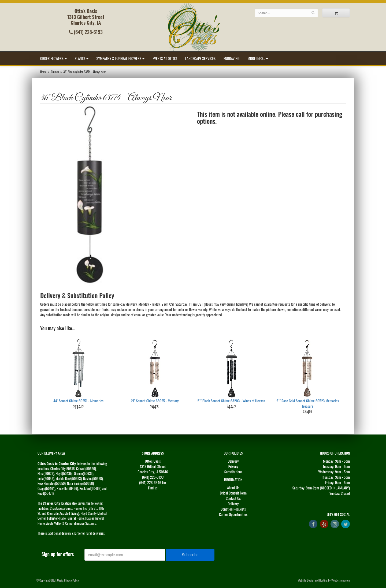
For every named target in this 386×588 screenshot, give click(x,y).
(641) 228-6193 (86, 32)
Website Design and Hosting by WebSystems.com (324, 580)
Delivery (233, 461)
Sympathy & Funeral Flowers (119, 58)
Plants (80, 58)
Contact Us (233, 498)
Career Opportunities (233, 514)
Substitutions (233, 472)
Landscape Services (200, 58)
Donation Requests (233, 509)
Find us (153, 488)
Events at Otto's (165, 58)
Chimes (55, 72)
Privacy (233, 466)
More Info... (256, 58)
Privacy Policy (71, 580)
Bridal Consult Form (233, 493)
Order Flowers (52, 58)
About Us (233, 487)
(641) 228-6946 (150, 482)
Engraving (232, 58)
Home (43, 72)
